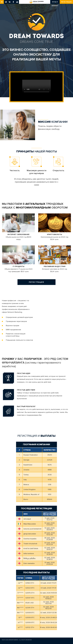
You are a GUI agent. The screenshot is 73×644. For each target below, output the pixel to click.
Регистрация (66, 2)
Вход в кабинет (55, 2)
